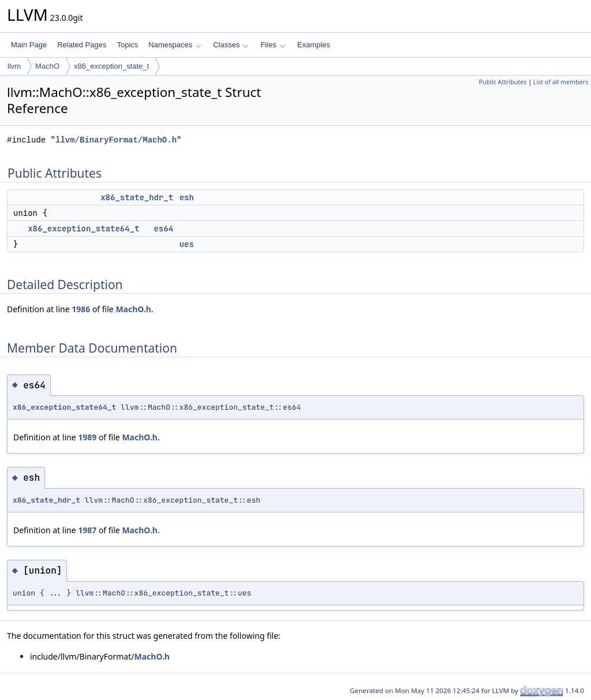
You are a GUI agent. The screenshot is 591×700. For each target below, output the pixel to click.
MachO (47, 66)
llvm (14, 66)
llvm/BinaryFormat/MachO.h (116, 140)
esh (187, 197)
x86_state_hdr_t (137, 197)
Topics (127, 45)
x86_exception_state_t (111, 66)
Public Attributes (503, 82)
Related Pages (82, 45)
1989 (87, 437)
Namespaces (175, 45)
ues (187, 244)
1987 (87, 530)
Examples (314, 45)
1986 (81, 309)
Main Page (29, 45)
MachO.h (133, 309)
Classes (231, 45)
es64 (164, 229)
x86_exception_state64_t (83, 229)
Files (273, 45)
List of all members (561, 82)
